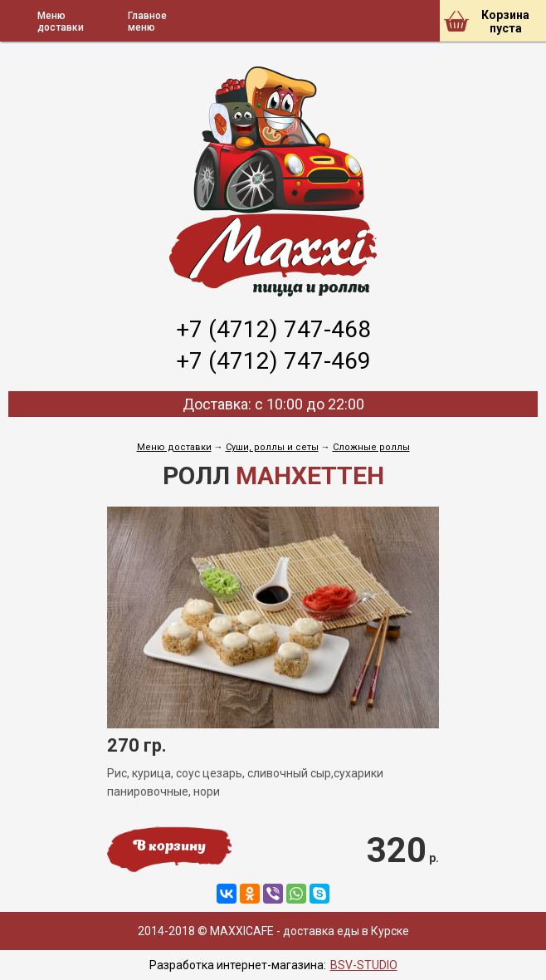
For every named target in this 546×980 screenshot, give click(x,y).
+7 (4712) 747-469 (273, 361)
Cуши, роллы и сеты (272, 447)
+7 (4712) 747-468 (273, 329)
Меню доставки (174, 447)
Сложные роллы (371, 447)
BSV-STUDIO (364, 965)
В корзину (169, 847)
